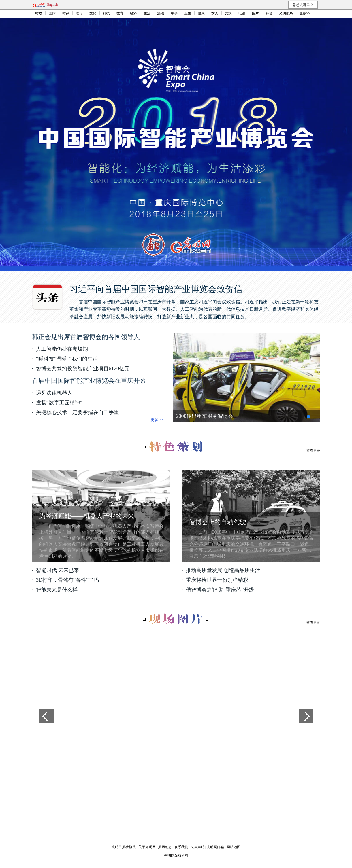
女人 (215, 13)
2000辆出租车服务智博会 (205, 416)
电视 (242, 13)
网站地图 (234, 847)
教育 (120, 13)
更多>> (305, 13)
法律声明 (197, 847)
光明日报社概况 (124, 847)
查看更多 (313, 450)
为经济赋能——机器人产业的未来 (87, 516)
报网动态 (165, 847)
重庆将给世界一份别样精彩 (217, 580)
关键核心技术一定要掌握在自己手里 (78, 412)
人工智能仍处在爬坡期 (62, 349)
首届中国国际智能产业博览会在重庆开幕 (89, 381)
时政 (39, 13)
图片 (255, 13)
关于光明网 (147, 847)
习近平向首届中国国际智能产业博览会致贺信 (156, 289)
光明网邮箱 (215, 847)
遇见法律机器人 (54, 393)
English (53, 5)
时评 (66, 13)
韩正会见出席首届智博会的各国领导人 (86, 337)
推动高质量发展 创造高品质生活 (223, 570)
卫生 (188, 13)
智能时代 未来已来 (58, 570)
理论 (79, 13)
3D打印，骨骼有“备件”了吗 (67, 580)
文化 (93, 13)
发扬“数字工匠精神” (59, 403)
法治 (161, 13)
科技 (106, 13)
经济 (133, 13)
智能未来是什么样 (57, 590)
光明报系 (286, 13)
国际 (52, 13)
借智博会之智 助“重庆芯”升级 (220, 590)
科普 (269, 13)
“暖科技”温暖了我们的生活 (67, 359)
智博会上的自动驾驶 (218, 522)
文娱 (228, 13)
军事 (174, 13)
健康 (201, 13)
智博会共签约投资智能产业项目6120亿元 (83, 369)
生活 (147, 13)
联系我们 (181, 847)
